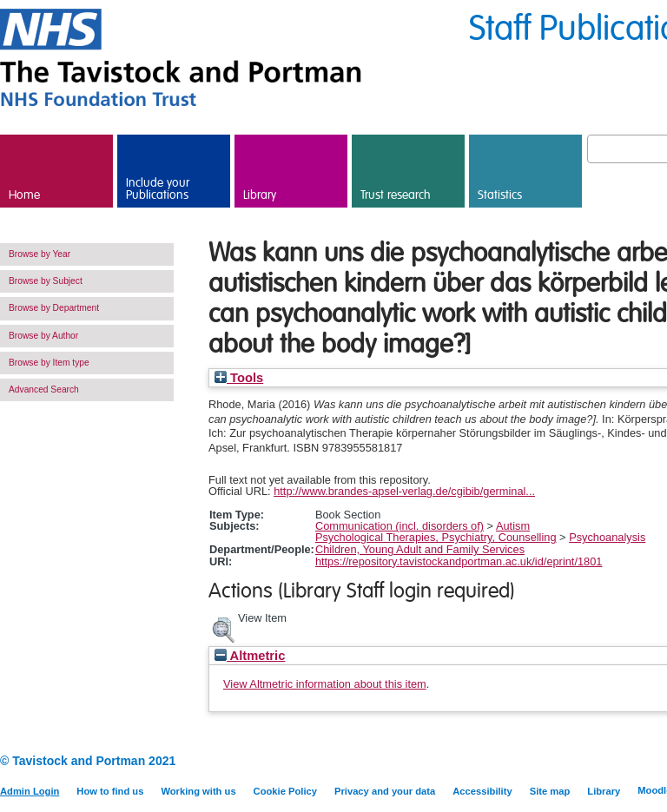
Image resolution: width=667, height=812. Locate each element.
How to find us (110, 791)
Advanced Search (44, 389)
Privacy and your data (385, 791)
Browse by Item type (49, 363)
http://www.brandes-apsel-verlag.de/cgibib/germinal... (404, 491)
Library (260, 195)
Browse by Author (43, 336)
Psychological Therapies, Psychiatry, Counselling (436, 537)
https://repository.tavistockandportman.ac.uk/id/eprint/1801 (459, 561)
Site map (550, 791)
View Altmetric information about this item (325, 684)
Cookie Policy (285, 791)
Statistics (500, 195)
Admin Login (30, 791)
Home (24, 195)
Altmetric (250, 656)
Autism (513, 526)
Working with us (198, 791)
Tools (239, 378)
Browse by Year (40, 254)
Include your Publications (158, 189)
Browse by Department (54, 308)
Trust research (396, 195)
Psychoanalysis (607, 537)
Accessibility (482, 791)
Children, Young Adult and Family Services (420, 549)
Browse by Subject (46, 281)
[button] (223, 628)
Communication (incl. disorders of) (400, 526)
